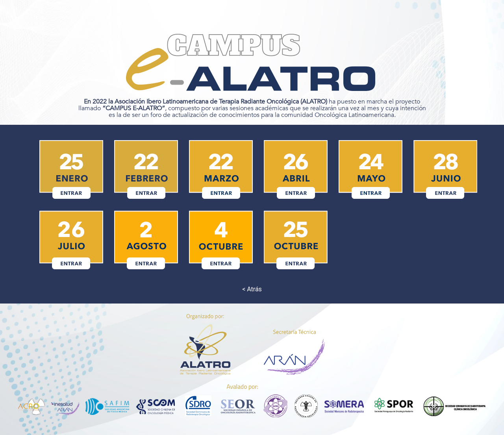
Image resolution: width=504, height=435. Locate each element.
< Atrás (252, 289)
